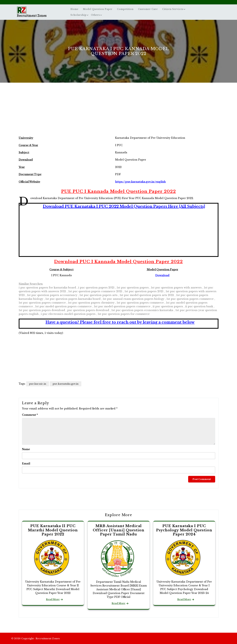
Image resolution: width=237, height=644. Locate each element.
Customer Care (148, 9)
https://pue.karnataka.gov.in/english (140, 182)
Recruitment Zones (32, 16)
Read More (53, 599)
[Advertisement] (119, 112)
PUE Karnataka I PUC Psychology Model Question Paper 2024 (184, 530)
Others (95, 15)
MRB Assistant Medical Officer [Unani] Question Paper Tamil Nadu (119, 530)
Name (26, 449)
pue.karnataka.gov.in (66, 384)
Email (26, 463)
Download (162, 275)
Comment (30, 415)
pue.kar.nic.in (38, 384)
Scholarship (78, 15)
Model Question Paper (98, 9)
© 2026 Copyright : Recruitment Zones (35, 638)
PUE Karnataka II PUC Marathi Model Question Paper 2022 (53, 530)
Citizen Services (173, 9)
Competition (125, 9)
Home (74, 9)
